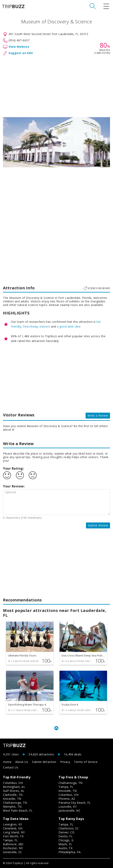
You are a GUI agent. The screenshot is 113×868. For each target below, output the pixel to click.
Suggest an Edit (21, 53)
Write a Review (98, 415)
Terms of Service (86, 762)
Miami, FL (65, 844)
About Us (22, 762)
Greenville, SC (12, 852)
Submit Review (98, 525)
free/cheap (30, 326)
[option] (56, 142)
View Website (19, 47)
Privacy (65, 762)
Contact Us (11, 767)
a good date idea (69, 326)
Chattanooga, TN (15, 803)
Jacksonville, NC (69, 811)
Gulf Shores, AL (14, 791)
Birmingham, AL (14, 787)
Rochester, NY (13, 848)
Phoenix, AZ (67, 799)
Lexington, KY (13, 824)
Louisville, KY (68, 807)
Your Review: (14, 486)
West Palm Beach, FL (18, 811)
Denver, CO (66, 832)
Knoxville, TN (12, 799)
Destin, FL (66, 836)
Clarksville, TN (13, 795)
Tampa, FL (66, 787)
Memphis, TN (12, 807)
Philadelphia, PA (70, 852)
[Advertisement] (56, 85)
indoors (45, 326)
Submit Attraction (44, 762)
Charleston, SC (69, 828)
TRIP (13, 6)
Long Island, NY (14, 832)
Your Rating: (13, 468)
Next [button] (105, 142)
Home (7, 762)
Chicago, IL (66, 840)
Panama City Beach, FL (75, 803)
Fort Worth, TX (13, 836)
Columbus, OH (13, 783)
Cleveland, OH (13, 828)
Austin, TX (65, 848)
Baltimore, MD (13, 844)
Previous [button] (8, 142)
